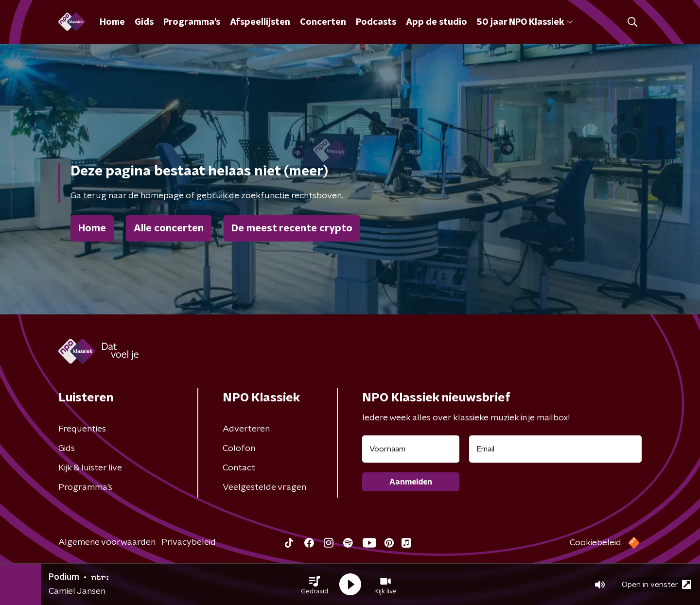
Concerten (323, 22)
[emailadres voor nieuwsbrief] (555, 449)
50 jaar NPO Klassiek (525, 22)
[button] (315, 585)
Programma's (192, 22)
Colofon (239, 449)
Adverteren (246, 429)
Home (112, 22)
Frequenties (82, 429)
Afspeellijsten (260, 22)
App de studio (437, 22)
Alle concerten (169, 228)
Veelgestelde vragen (264, 487)
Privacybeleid (189, 542)
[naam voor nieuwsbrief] (411, 449)
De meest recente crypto (292, 228)
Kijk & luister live (90, 468)
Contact (239, 468)
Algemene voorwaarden (107, 542)
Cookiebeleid (595, 543)
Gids (144, 22)
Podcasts (376, 22)
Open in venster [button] (656, 584)
